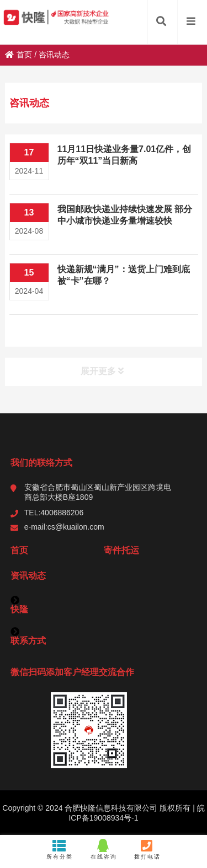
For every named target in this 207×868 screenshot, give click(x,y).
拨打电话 (147, 849)
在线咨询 (104, 849)
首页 (18, 55)
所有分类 (60, 849)
